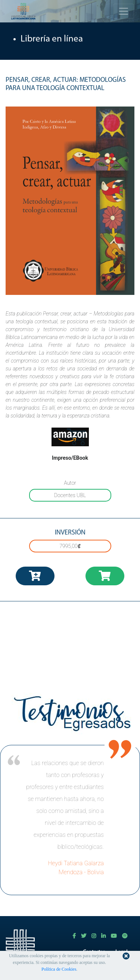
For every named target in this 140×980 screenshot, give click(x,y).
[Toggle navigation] (124, 11)
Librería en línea (52, 39)
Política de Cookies (59, 969)
